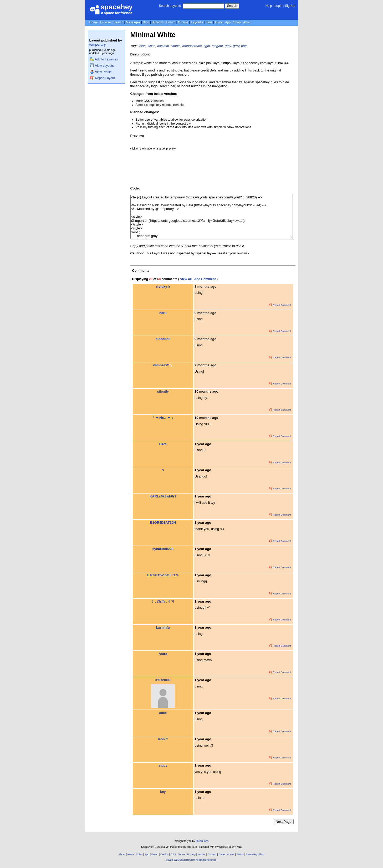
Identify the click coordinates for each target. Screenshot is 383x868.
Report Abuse (226, 854)
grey (236, 46)
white (151, 46)
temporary (98, 45)
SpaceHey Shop (255, 854)
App (228, 22)
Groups (183, 22)
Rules (139, 854)
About (247, 22)
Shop (237, 22)
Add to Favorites (104, 59)
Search (232, 6)
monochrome (192, 46)
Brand (155, 854)
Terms (182, 854)
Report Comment (280, 305)
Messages (133, 22)
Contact (212, 854)
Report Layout (102, 78)
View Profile (101, 72)
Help (269, 6)
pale (244, 46)
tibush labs (202, 841)
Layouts (197, 22)
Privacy (191, 854)
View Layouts (102, 66)
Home (94, 22)
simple (175, 46)
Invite (219, 22)
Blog (146, 22)
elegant (217, 46)
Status (240, 854)
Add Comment (205, 279)
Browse (105, 22)
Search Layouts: (170, 6)
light (207, 46)
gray (228, 46)
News (131, 854)
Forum (171, 22)
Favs (209, 22)
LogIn (278, 6)
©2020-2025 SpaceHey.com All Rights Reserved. (191, 860)
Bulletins (158, 22)
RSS (173, 854)
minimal (163, 46)
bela (142, 46)
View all (186, 279)
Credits (164, 854)
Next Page (284, 822)
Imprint (202, 854)
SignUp (290, 6)
